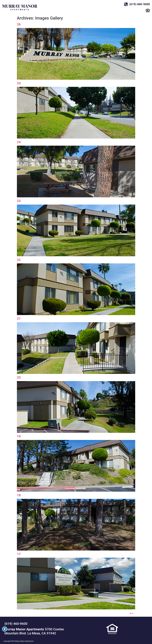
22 (19, 260)
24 (19, 142)
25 (19, 83)
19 (19, 436)
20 (19, 377)
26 (19, 24)
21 (19, 319)
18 (19, 495)
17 (19, 554)
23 (19, 201)
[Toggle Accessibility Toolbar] (5, 629)
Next (132, 613)
